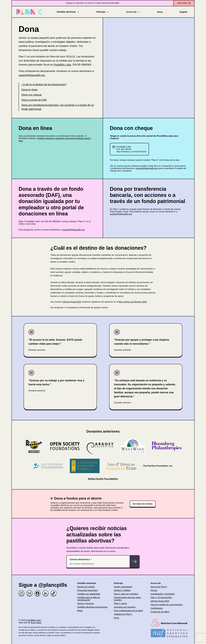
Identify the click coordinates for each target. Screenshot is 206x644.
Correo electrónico (80, 559)
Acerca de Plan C (159, 587)
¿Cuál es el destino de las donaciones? (44, 85)
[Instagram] (21, 593)
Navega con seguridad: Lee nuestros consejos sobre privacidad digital (93, 3)
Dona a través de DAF (34, 100)
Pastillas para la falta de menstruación (89, 599)
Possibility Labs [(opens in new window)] (62, 65)
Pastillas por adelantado (89, 594)
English (184, 12)
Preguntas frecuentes (87, 590)
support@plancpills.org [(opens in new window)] (32, 75)
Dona (160, 12)
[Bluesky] (29, 593)
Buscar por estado (86, 587)
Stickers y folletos (122, 590)
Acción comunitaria (123, 587)
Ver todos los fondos (143, 504)
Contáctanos (157, 608)
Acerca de (133, 12)
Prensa (154, 590)
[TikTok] (54, 593)
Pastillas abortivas (68, 12)
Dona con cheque (32, 95)
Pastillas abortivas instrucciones (92, 607)
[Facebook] (37, 593)
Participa (103, 12)
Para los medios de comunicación (167, 605)
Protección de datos (160, 612)
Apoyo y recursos (86, 603)
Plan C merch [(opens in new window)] (120, 603)
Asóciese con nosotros (125, 607)
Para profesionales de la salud (128, 611)
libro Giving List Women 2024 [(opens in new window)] (133, 302)
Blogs (80, 611)
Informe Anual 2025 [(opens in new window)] (72, 302)
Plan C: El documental (161, 597)
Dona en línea (29, 90)
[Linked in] (45, 593)
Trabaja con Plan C (123, 614)
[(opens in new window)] (169, 623)
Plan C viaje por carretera (126, 594)
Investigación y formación (163, 594)
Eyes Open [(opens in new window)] (36, 623)
